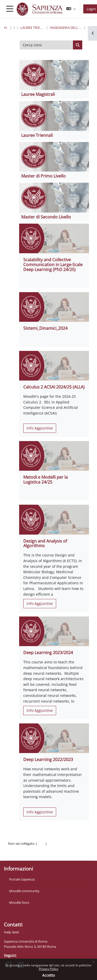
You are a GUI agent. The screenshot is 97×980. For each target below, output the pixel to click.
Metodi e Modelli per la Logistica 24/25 (46, 480)
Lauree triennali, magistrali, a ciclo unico (32, 28)
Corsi (14, 28)
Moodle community (24, 891)
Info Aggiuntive (40, 428)
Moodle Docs (19, 902)
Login (41, 843)
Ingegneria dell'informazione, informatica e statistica (66, 28)
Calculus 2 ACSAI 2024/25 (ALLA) (54, 387)
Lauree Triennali (37, 135)
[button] (71, 9)
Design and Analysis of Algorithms (45, 543)
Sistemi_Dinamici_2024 (45, 328)
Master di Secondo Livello (46, 217)
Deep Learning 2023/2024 (48, 653)
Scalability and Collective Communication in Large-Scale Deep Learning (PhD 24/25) (53, 265)
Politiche (15, 849)
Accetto (48, 975)
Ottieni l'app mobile (23, 854)
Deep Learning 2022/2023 (48, 759)
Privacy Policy (48, 969)
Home (6, 28)
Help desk (12, 932)
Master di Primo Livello (43, 176)
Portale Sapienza (22, 879)
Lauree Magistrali (38, 94)
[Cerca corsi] (46, 45)
